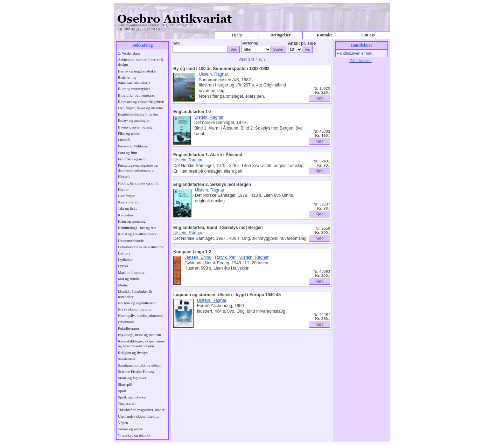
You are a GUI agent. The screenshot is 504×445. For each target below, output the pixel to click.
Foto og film (128, 153)
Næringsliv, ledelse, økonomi (140, 315)
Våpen (123, 423)
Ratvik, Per (225, 257)
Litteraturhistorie (131, 241)
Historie (124, 176)
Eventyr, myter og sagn (136, 127)
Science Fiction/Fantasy (136, 371)
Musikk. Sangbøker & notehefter (135, 294)
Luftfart (124, 253)
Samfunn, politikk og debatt (139, 365)
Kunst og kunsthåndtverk (137, 234)
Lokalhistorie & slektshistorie (141, 247)
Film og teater (129, 133)
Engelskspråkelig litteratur (138, 114)
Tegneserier (127, 403)
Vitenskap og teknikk (134, 435)
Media (123, 285)
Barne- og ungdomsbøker (137, 71)
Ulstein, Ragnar (213, 74)
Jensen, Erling (198, 257)
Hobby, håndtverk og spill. (138, 183)
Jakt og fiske (128, 208)
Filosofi (124, 140)
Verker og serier (130, 429)
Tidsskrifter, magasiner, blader (141, 410)
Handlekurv (362, 45)
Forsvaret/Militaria (132, 146)
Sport (122, 391)
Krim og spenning (132, 221)
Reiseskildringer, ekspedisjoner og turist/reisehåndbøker (142, 343)
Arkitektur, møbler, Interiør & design (141, 62)
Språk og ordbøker (132, 397)
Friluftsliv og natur (132, 159)
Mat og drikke (129, 279)
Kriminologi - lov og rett (137, 228)
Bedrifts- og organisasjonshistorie (134, 80)
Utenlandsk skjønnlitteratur (139, 416)
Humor (123, 189)
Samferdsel (127, 359)
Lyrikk (123, 266)
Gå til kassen (360, 61)
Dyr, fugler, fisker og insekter (141, 108)
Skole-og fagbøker (132, 378)
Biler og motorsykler (134, 89)
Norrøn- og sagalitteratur (137, 303)
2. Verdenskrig (129, 53)
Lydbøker (125, 259)
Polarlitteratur (129, 328)
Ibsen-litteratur (129, 202)
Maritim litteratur (131, 272)
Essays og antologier (134, 120)
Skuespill (125, 384)
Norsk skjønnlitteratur (135, 309)
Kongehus (126, 215)
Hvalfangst (126, 196)
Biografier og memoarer (136, 95)
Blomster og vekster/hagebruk (141, 102)
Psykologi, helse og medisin (139, 335)
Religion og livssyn (133, 353)
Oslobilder (126, 322)
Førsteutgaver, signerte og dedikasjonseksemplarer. (138, 168)
